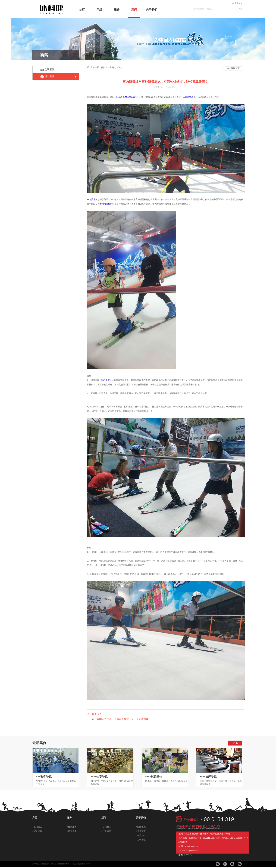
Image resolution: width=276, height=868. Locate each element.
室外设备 (38, 831)
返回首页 (235, 68)
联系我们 (141, 836)
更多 (235, 743)
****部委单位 (154, 777)
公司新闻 (50, 70)
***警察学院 (44, 777)
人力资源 (141, 840)
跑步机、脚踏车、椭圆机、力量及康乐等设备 (166, 781)
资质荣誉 (141, 831)
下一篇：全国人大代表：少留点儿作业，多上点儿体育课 (118, 719)
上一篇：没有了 (96, 714)
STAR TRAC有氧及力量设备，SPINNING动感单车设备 (112, 783)
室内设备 (38, 827)
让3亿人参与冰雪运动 (125, 97)
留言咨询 (72, 831)
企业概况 (141, 827)
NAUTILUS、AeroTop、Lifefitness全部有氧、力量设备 (57, 783)
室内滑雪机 (188, 97)
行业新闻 (50, 76)
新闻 (134, 10)
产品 (99, 10)
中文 (234, 3)
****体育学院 (99, 777)
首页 (82, 10)
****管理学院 (208, 777)
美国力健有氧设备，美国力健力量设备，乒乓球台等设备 (221, 783)
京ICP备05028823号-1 (83, 864)
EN (241, 3)
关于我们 (152, 10)
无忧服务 (72, 827)
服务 (117, 10)
